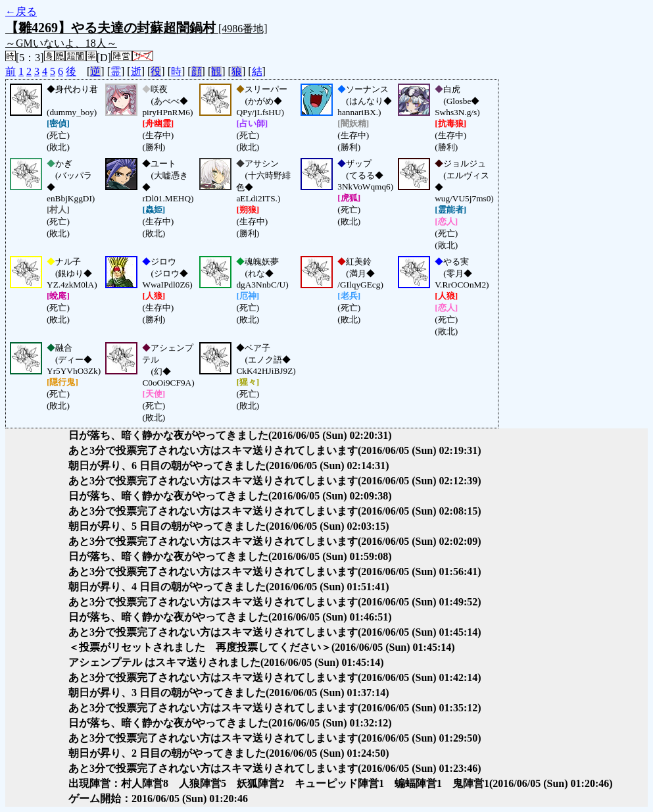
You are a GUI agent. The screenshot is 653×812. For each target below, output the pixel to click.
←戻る (21, 12)
